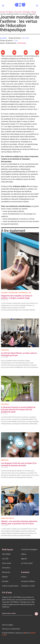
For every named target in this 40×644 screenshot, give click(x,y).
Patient (5, 577)
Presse (24, 577)
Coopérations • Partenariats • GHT (20, 293)
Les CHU (5, 559)
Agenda (24, 559)
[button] (37, 6)
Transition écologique (29, 549)
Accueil (2, 12)
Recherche (6, 572)
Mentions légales (8, 625)
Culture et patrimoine (10, 586)
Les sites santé (27, 563)
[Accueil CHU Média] (20, 4)
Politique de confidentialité (11, 629)
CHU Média (9, 12)
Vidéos (24, 554)
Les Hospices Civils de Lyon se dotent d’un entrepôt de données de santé (19, 464)
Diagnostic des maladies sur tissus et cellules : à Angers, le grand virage (17, 297)
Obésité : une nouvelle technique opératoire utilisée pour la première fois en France (19, 522)
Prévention (5, 350)
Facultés (5, 581)
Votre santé (7, 563)
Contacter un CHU (28, 586)
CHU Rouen (22, 43)
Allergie (33, 12)
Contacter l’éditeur (28, 581)
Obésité (11, 518)
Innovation (5, 460)
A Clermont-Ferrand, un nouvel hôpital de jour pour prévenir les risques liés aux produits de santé (18, 410)
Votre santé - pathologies (22, 12)
